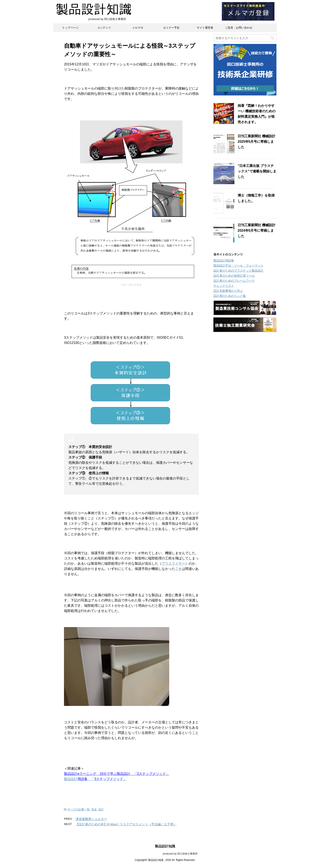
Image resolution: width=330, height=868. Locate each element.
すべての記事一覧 (79, 809)
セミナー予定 (171, 28)
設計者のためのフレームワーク (234, 281)
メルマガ (138, 28)
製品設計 (71, 779)
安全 (94, 809)
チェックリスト (224, 286)
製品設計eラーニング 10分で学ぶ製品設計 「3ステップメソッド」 (117, 774)
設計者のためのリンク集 (230, 296)
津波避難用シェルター (91, 819)
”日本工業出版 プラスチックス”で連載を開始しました (257, 171)
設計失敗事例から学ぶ (228, 291)
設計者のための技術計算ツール (234, 276)
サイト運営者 (205, 28)
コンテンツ (104, 28)
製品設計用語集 (224, 260)
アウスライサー (173, 563)
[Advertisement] (245, 400)
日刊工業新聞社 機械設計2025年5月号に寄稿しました (257, 142)
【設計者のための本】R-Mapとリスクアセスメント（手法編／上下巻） (126, 824)
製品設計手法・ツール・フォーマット (238, 266)
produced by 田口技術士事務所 (165, 854)
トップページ (70, 28)
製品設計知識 (165, 846)
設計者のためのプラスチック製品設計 (238, 271)
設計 (101, 809)
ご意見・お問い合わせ (239, 28)
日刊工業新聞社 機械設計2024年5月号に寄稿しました (257, 231)
